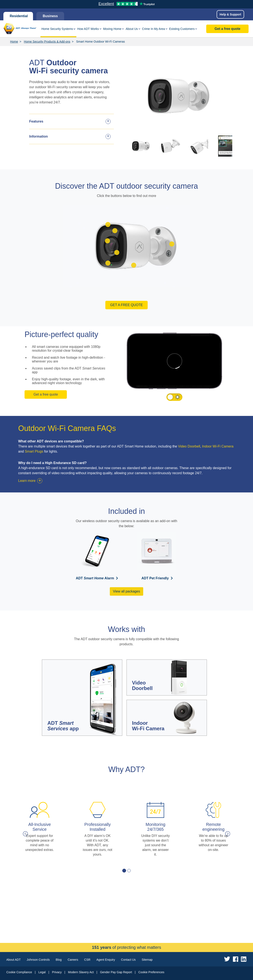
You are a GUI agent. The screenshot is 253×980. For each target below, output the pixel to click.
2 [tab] (129, 871)
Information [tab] (38, 136)
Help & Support (230, 14)
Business (50, 16)
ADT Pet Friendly (155, 578)
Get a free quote (227, 29)
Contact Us (128, 960)
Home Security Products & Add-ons (47, 42)
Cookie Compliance (19, 972)
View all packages (126, 591)
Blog (59, 960)
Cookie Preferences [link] (151, 972)
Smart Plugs (34, 451)
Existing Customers (182, 29)
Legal (42, 972)
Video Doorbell (189, 446)
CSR (87, 960)
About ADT (14, 960)
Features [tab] (36, 121)
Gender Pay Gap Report (116, 972)
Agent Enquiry (106, 960)
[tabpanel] (40, 829)
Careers (73, 960)
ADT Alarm (95, 578)
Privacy (57, 972)
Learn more (27, 481)
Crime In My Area (153, 29)
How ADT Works (88, 29)
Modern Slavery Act (81, 972)
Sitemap (147, 960)
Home (14, 42)
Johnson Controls (38, 960)
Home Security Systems (57, 29)
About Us (132, 29)
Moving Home (112, 29)
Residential (18, 16)
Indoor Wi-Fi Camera (218, 446)
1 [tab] (124, 871)
